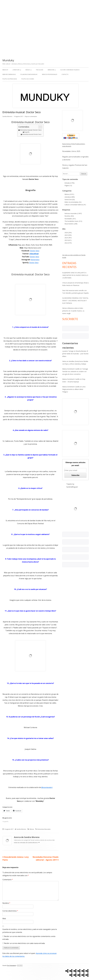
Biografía (27, 132)
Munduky (8, 60)
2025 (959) (68, 235)
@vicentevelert (47, 787)
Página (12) (68, 185)
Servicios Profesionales (50, 74)
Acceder (20, 966)
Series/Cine (51, 70)
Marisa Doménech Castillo (71, 369)
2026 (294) (68, 233)
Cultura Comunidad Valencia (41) (75, 205)
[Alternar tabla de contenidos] (39, 127)
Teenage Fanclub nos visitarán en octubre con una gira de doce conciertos (75, 371)
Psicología (40, 70)
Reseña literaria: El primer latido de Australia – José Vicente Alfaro (75, 354)
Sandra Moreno (7, 116)
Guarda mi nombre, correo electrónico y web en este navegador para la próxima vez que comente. (30, 931)
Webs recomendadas (9, 74)
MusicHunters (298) (71, 224)
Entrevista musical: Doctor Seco (31, 130)
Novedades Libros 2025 (71, 151)
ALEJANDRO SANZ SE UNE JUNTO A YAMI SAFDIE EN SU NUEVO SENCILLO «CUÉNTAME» (75, 275)
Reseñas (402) (69, 216)
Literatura (16, 70)
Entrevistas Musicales (44, 829)
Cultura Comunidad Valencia (70, 70)
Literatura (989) (70, 197)
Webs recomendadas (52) (73, 202)
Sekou (64, 361)
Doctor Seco (35, 251)
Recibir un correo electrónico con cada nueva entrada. (25, 943)
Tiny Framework (11, 966)
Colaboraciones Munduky (29, 74)
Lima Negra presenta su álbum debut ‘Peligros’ (74, 389)
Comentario (8, 880)
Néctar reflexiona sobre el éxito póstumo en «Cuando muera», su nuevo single (73, 311)
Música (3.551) (69, 194)
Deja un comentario (31, 116)
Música (28, 70)
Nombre (6, 903)
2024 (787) (68, 238)
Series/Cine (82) (70, 200)
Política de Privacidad (10, 79)
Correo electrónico (10, 911)
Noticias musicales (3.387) (73, 213)
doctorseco (35, 260)
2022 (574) (68, 243)
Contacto (65, 74)
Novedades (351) (70, 219)
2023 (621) (68, 240)
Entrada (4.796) (70, 183)
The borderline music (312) (73, 221)
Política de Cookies (28, 79)
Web (4, 919)
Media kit (5, 70)
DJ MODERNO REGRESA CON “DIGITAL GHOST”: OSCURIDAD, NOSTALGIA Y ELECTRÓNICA (75, 301)
